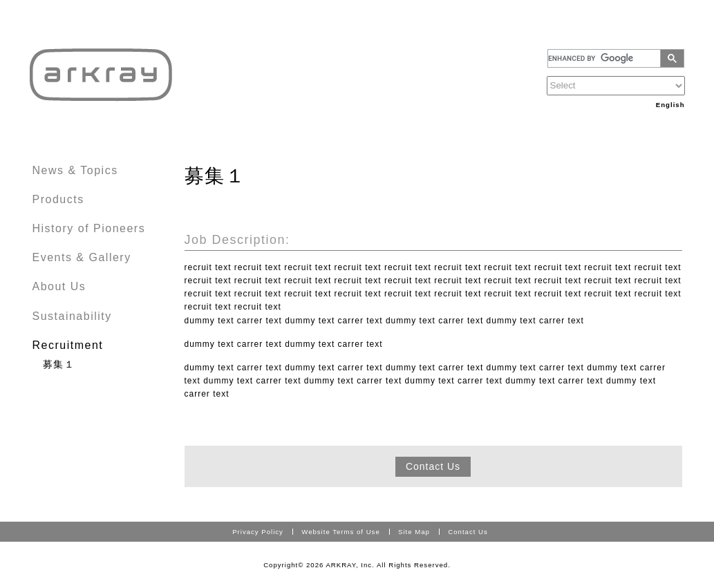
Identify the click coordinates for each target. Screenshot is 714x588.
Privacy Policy (258, 532)
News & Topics (75, 170)
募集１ (59, 364)
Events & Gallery (82, 257)
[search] (606, 58)
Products (58, 199)
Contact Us (433, 466)
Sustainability (72, 316)
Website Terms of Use (340, 532)
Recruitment (68, 345)
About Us (59, 286)
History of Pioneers (89, 228)
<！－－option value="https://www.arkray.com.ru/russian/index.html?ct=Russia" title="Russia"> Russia (616, 86)
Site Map (414, 532)
